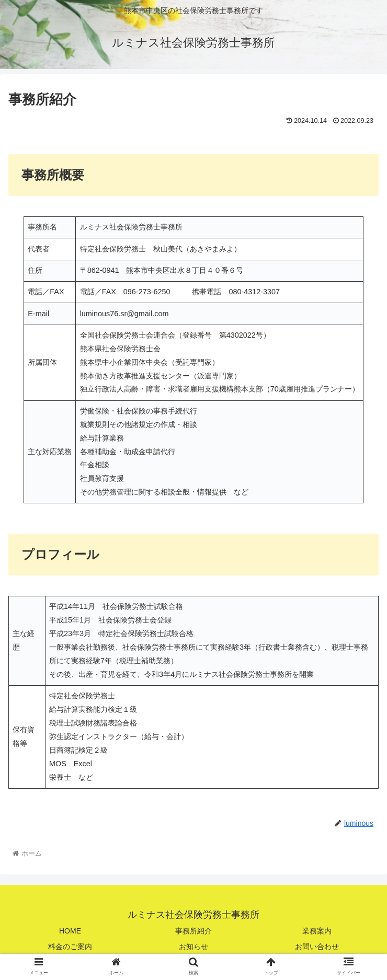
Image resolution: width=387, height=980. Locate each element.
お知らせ (193, 947)
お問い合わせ (317, 947)
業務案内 (317, 931)
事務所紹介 (193, 931)
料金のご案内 (70, 947)
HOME (70, 931)
